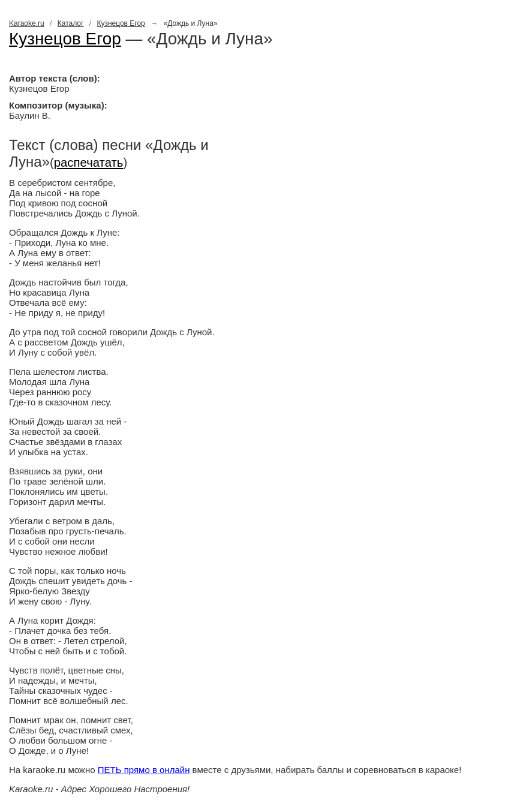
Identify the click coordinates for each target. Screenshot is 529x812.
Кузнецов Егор (121, 23)
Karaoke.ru (27, 23)
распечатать (89, 163)
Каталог (71, 23)
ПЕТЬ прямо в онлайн (144, 770)
